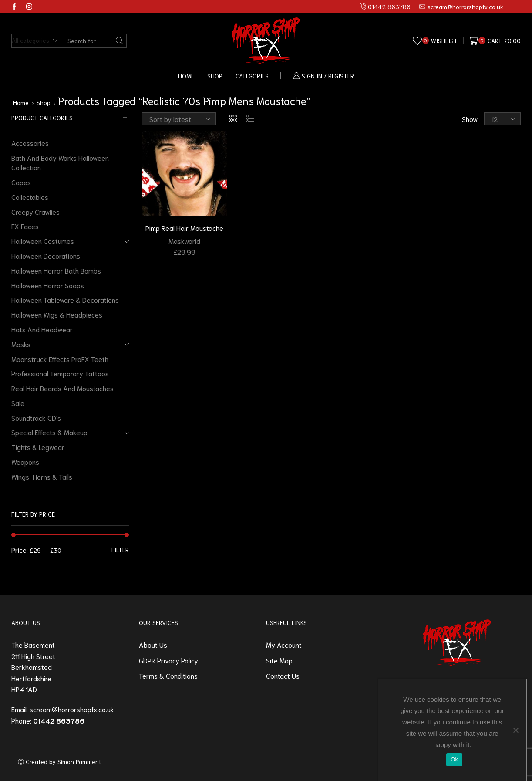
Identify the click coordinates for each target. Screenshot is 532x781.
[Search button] (120, 41)
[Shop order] (179, 119)
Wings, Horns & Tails (42, 476)
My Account (284, 644)
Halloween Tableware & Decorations (65, 299)
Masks (21, 344)
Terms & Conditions (168, 675)
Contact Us (283, 675)
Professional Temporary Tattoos (60, 373)
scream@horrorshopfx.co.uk (72, 709)
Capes (21, 182)
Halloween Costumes (43, 241)
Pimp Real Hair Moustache (184, 228)
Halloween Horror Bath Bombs (56, 270)
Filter (120, 550)
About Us (153, 644)
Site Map (279, 660)
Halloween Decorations (46, 255)
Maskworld (184, 241)
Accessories (30, 143)
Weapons (25, 461)
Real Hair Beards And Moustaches (62, 388)
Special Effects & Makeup (49, 432)
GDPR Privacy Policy (168, 660)
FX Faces (25, 226)
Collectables (30, 197)
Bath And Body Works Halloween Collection (60, 162)
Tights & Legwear (38, 447)
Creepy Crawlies (35, 211)
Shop (215, 76)
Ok (454, 759)
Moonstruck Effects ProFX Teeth (60, 359)
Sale (18, 403)
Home (186, 76)
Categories (252, 76)
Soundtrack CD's (36, 418)
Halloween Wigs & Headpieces (57, 314)
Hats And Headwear (42, 329)
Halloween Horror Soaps (48, 285)
